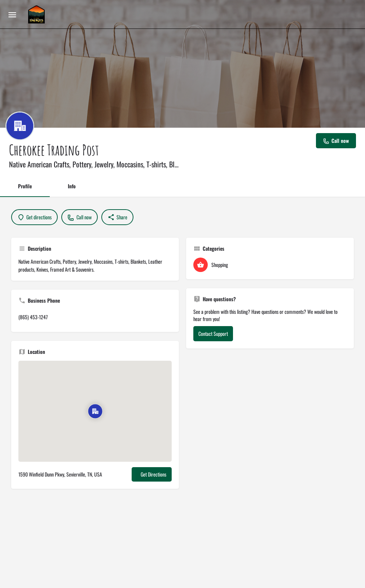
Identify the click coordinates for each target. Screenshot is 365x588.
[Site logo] (37, 14)
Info (72, 186)
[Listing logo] (20, 126)
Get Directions (153, 474)
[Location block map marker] (95, 411)
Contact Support (213, 334)
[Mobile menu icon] (12, 14)
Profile (25, 186)
